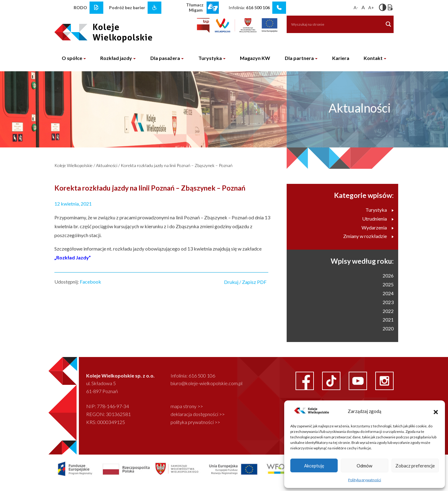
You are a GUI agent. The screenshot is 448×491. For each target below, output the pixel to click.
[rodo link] (96, 8)
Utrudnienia (378, 219)
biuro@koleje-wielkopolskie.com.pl (206, 383)
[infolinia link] (279, 8)
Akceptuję (314, 466)
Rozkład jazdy (116, 58)
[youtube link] (358, 380)
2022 (388, 311)
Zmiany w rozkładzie (368, 236)
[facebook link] (305, 380)
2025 (388, 284)
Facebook (90, 282)
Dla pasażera (165, 58)
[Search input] (332, 24)
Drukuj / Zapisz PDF (245, 282)
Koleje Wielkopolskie (73, 165)
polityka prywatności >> (195, 422)
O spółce (72, 58)
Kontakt (373, 58)
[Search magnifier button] (388, 24)
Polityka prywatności (365, 480)
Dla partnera (299, 58)
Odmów (364, 466)
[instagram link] (384, 380)
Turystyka (210, 58)
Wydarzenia (378, 227)
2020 (388, 328)
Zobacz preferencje (415, 466)
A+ (371, 7)
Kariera (341, 58)
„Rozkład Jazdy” (73, 257)
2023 (388, 302)
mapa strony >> (187, 406)
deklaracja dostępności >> (198, 414)
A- (356, 7)
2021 (388, 320)
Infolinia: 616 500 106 (193, 376)
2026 (388, 275)
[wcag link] (154, 8)
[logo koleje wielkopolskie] (93, 30)
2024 (388, 293)
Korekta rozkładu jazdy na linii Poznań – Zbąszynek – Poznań (177, 165)
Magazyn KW (255, 58)
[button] (436, 411)
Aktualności (107, 165)
